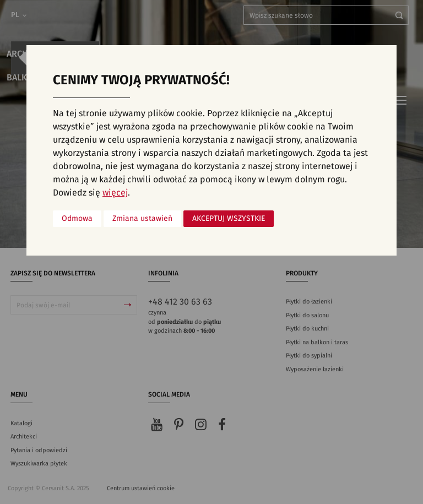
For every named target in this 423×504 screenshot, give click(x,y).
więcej (115, 193)
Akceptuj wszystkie (229, 219)
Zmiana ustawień (142, 219)
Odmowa (77, 219)
